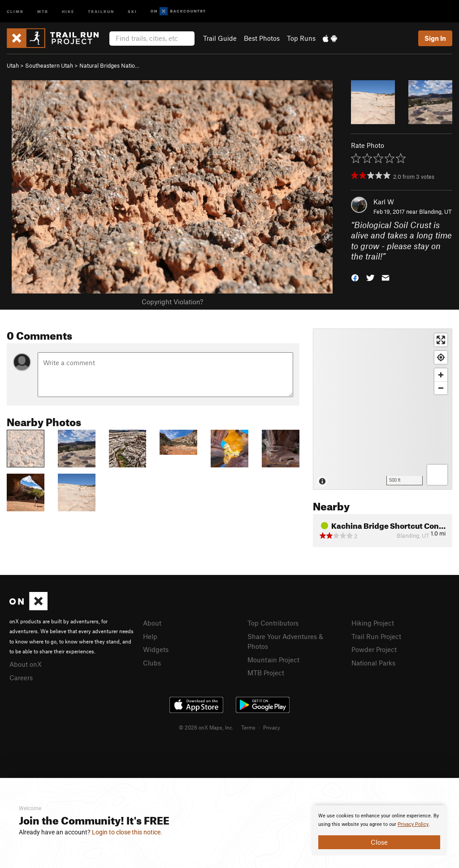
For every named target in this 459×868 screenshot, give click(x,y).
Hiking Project (373, 623)
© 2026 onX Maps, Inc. (206, 727)
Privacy (272, 727)
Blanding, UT (435, 212)
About (152, 623)
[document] (379, 830)
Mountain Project (273, 660)
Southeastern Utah (49, 65)
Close (379, 842)
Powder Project (374, 649)
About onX (26, 664)
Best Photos (262, 38)
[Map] (383, 409)
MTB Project (266, 673)
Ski (132, 11)
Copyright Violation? (172, 302)
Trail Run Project (376, 636)
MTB (43, 11)
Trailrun (101, 11)
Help (150, 636)
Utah (13, 65)
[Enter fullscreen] (441, 340)
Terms (248, 727)
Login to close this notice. (127, 832)
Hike (68, 11)
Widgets (156, 649)
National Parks (373, 663)
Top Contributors (273, 623)
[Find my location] (441, 357)
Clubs (152, 663)
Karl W (384, 202)
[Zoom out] (441, 388)
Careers (21, 678)
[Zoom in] (441, 375)
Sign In (435, 38)
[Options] (437, 475)
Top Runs (301, 38)
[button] (355, 277)
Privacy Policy (413, 824)
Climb (15, 11)
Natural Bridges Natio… (109, 65)
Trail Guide (220, 38)
